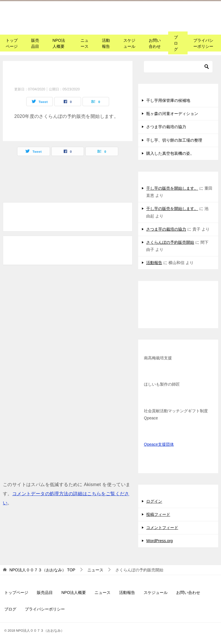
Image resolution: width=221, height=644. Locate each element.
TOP (42, 570)
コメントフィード (162, 528)
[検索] (178, 67)
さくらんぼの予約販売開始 (170, 242)
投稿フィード (158, 514)
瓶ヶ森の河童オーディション (172, 114)
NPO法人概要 (59, 43)
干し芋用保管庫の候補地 (168, 100)
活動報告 (106, 43)
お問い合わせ (155, 43)
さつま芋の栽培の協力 (166, 127)
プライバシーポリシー (203, 43)
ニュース (85, 43)
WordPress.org (159, 541)
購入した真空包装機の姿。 (170, 153)
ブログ (176, 43)
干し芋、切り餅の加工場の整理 (174, 140)
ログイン (154, 501)
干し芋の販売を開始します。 (172, 188)
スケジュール (129, 43)
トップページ (12, 43)
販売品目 (35, 43)
